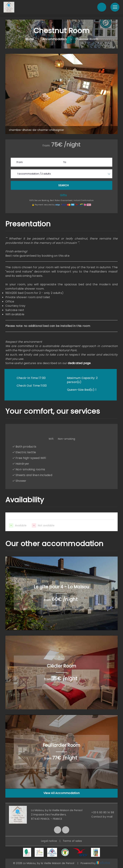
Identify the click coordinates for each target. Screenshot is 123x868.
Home (29, 39)
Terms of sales (72, 841)
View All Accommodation (62, 793)
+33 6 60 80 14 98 (101, 812)
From (20, 162)
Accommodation (55, 39)
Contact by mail (100, 817)
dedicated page (79, 363)
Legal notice (49, 841)
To (65, 162)
